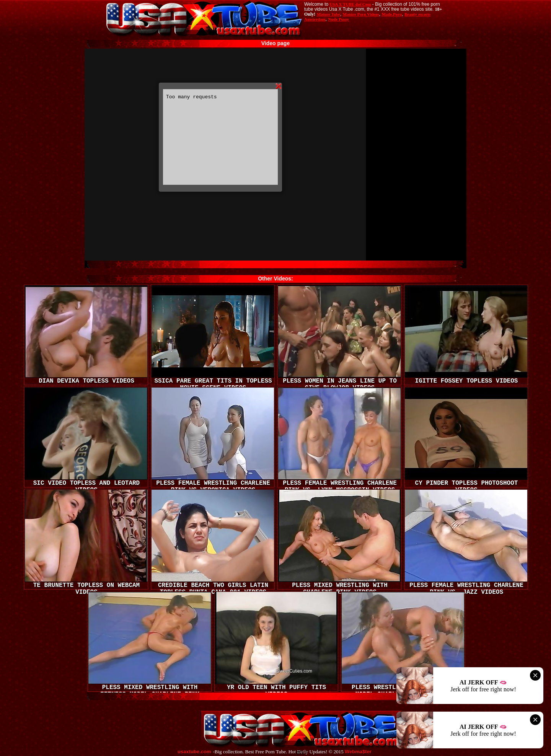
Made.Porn (392, 14)
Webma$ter (358, 752)
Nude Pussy (338, 19)
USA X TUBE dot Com (350, 4)
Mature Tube (328, 14)
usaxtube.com (194, 752)
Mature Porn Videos (361, 14)
